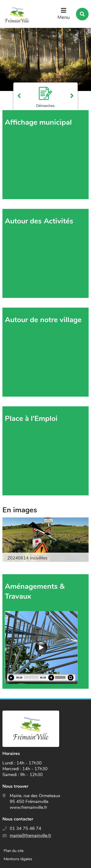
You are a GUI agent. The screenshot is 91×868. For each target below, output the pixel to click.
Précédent (19, 96)
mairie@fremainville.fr (30, 835)
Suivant (72, 96)
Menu (64, 17)
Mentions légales (18, 859)
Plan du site (14, 851)
